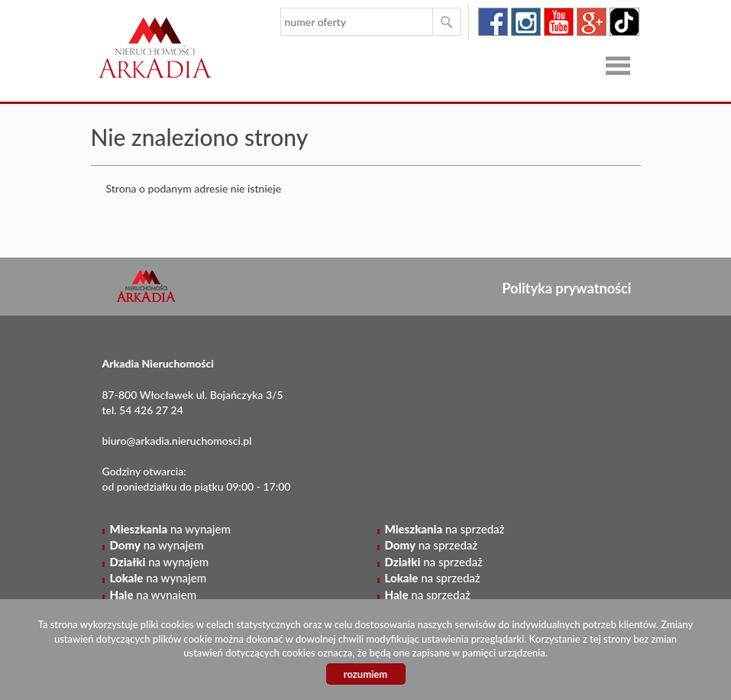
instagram (526, 22)
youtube (559, 22)
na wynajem (170, 529)
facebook (493, 22)
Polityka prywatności (566, 288)
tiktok (624, 22)
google (592, 22)
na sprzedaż (445, 529)
